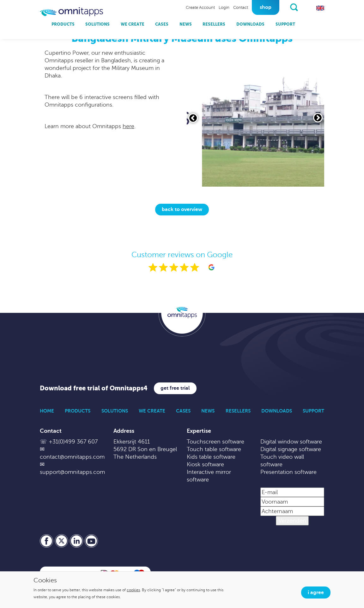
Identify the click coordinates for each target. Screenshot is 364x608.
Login (224, 8)
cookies (133, 590)
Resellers (214, 24)
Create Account (200, 8)
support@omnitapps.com (72, 472)
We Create (133, 24)
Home (47, 411)
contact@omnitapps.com (72, 457)
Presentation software (288, 472)
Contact (241, 8)
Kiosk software (205, 464)
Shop (266, 7)
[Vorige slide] (193, 118)
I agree (316, 592)
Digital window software (291, 442)
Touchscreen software (215, 442)
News (186, 24)
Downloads (250, 24)
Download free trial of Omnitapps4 (94, 388)
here (128, 126)
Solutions (97, 24)
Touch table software (214, 449)
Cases (162, 24)
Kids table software (211, 457)
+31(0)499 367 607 (73, 442)
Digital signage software (291, 449)
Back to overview (182, 209)
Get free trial (175, 388)
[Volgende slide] (318, 118)
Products (63, 24)
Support (285, 24)
